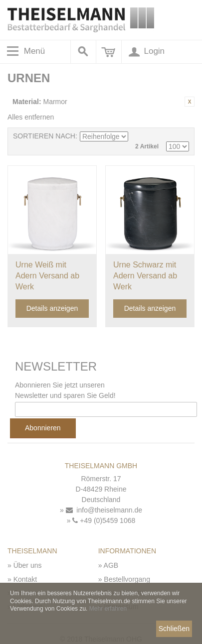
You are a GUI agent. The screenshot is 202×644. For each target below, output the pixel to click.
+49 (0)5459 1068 (104, 520)
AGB (111, 565)
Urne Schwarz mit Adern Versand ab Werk (145, 275)
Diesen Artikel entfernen (190, 102)
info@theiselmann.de (104, 510)
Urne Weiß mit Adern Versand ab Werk (47, 275)
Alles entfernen (31, 117)
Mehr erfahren (108, 609)
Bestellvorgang (127, 579)
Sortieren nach (44, 136)
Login (146, 52)
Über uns (28, 565)
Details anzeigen (52, 308)
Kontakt (25, 579)
